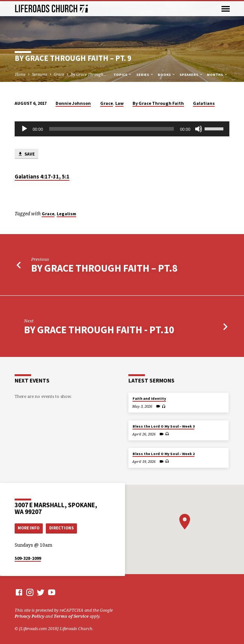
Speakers (191, 75)
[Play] (24, 129)
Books (167, 75)
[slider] (112, 129)
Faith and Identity (149, 398)
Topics (123, 75)
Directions (62, 528)
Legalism (66, 214)
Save (26, 154)
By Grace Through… (89, 74)
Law (119, 103)
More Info (29, 528)
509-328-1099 (28, 558)
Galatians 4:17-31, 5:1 (42, 177)
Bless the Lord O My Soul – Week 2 (163, 454)
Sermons (40, 74)
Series (145, 75)
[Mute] (199, 129)
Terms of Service (71, 616)
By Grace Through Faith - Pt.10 (99, 330)
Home (20, 74)
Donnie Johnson (73, 103)
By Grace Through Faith (158, 103)
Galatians (204, 103)
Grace (59, 74)
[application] (122, 129)
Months (217, 75)
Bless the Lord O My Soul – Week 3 (163, 426)
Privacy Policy (29, 616)
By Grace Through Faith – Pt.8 (104, 268)
